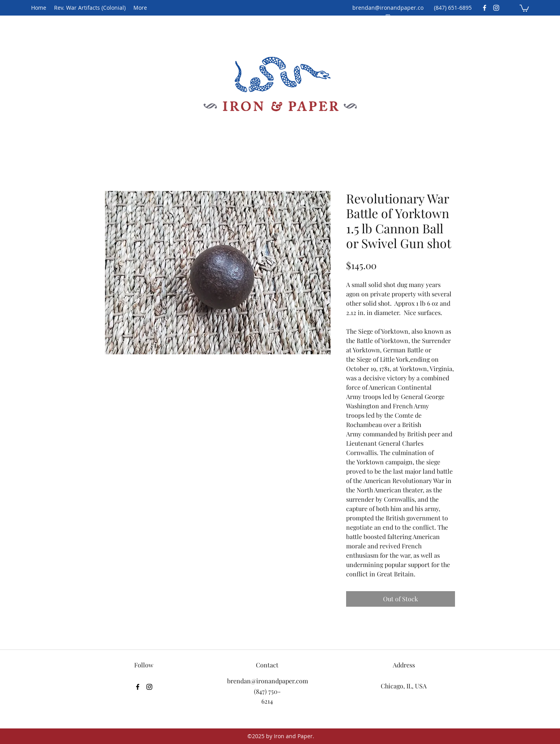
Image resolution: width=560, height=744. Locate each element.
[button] (524, 8)
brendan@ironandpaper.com (388, 11)
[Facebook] (485, 8)
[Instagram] (496, 8)
